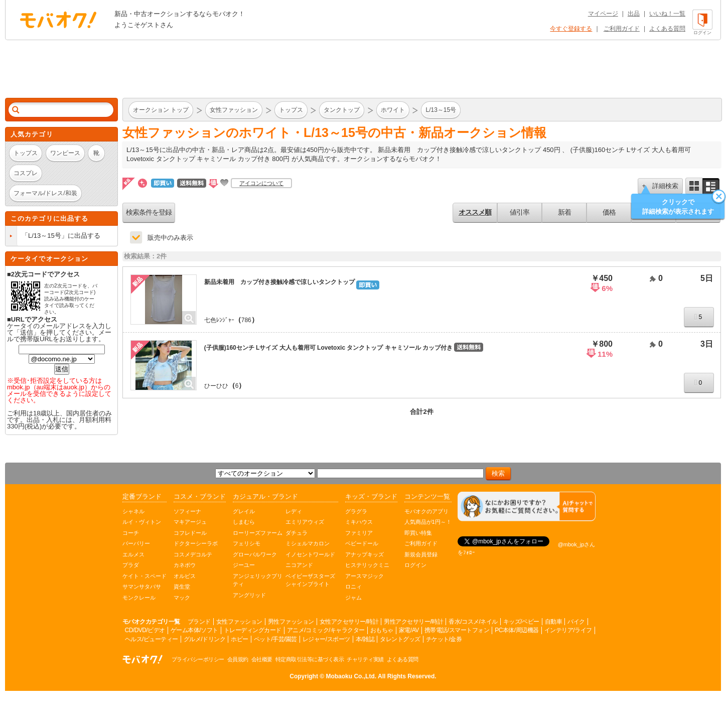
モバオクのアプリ (426, 511)
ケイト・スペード (144, 576)
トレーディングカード (253, 630)
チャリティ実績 (365, 659)
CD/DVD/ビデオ (145, 630)
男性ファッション (291, 622)
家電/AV (409, 630)
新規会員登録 (421, 554)
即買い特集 (418, 533)
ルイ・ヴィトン (142, 522)
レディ (294, 511)
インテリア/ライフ (568, 630)
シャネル (133, 511)
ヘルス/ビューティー (152, 639)
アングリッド (249, 595)
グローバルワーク (255, 554)
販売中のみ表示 (170, 238)
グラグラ (356, 511)
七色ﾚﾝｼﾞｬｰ (219, 320)
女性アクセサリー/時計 (349, 622)
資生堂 (182, 587)
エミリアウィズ (305, 522)
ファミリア (359, 533)
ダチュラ (297, 533)
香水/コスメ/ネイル (473, 622)
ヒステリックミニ (367, 565)
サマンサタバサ (142, 587)
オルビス (185, 576)
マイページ (603, 14)
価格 (609, 212)
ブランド (199, 622)
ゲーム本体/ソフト (194, 630)
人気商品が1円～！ (428, 522)
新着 (564, 212)
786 (246, 320)
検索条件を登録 (149, 212)
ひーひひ (216, 386)
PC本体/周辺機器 (517, 630)
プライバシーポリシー (198, 659)
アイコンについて (261, 183)
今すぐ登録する (571, 29)
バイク (576, 622)
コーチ (131, 533)
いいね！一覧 (667, 14)
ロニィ (353, 587)
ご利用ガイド (622, 29)
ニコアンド (299, 565)
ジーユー (244, 565)
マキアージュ (190, 522)
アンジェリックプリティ (258, 580)
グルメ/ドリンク (204, 639)
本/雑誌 (365, 639)
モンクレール (139, 598)
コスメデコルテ (193, 554)
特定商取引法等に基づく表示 (310, 659)
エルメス (133, 554)
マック (182, 598)
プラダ (131, 565)
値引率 (520, 212)
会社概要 (262, 659)
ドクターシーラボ (196, 543)
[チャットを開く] (527, 506)
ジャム (353, 598)
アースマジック (365, 576)
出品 (634, 14)
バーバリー (136, 543)
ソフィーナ (187, 511)
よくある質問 (667, 29)
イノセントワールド (310, 554)
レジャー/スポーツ (326, 639)
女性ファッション (239, 622)
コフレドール (190, 533)
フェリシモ (247, 543)
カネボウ (185, 565)
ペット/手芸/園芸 (275, 639)
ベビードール (362, 543)
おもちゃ (382, 630)
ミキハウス (359, 522)
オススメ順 (475, 212)
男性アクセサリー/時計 (413, 622)
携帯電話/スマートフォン (457, 630)
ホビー (240, 639)
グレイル (244, 511)
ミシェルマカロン (308, 543)
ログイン (415, 565)
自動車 (554, 622)
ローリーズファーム (258, 533)
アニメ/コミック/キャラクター (326, 630)
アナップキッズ (365, 554)
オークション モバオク (58, 20)
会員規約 (238, 659)
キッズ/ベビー (521, 622)
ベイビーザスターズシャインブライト (310, 580)
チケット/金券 (444, 639)
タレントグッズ (400, 639)
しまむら (244, 522)
